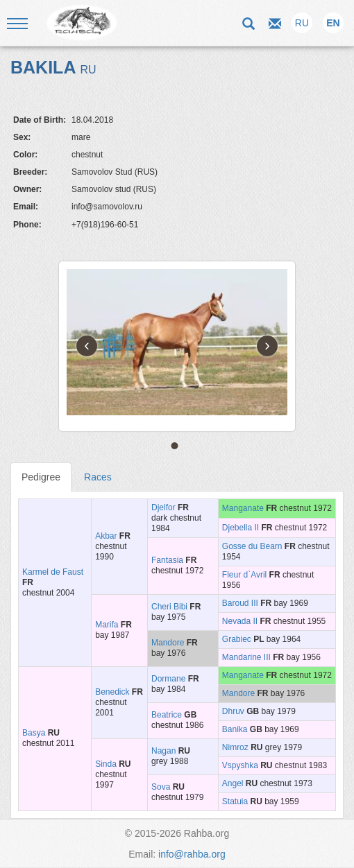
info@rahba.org (192, 854)
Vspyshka (240, 765)
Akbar (106, 536)
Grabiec (237, 639)
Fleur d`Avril (244, 575)
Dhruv (233, 711)
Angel (233, 783)
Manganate (243, 508)
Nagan (163, 751)
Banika (235, 729)
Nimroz (235, 747)
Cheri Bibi (169, 607)
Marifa (107, 625)
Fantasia (167, 560)
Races (98, 477)
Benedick (112, 692)
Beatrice (167, 715)
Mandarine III (246, 657)
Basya (34, 733)
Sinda (106, 764)
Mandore (168, 643)
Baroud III (240, 603)
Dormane (168, 679)
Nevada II (240, 621)
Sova (161, 787)
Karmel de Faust (53, 572)
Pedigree (41, 477)
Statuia (235, 801)
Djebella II (241, 528)
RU (302, 23)
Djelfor (163, 507)
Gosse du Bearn (252, 546)
